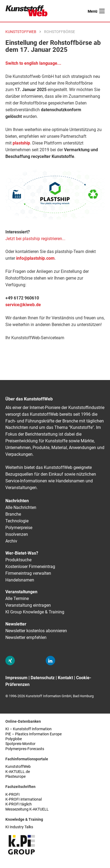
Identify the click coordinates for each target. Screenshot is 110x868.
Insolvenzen (17, 534)
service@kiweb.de (23, 305)
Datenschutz (43, 678)
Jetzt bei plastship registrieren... (35, 239)
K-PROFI (13, 795)
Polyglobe (14, 739)
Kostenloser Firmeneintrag (30, 567)
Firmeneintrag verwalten (28, 573)
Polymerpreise (19, 528)
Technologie (17, 521)
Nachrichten (17, 501)
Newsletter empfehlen (26, 637)
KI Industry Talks (19, 827)
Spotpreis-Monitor (20, 744)
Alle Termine (17, 598)
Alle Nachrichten (21, 507)
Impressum (16, 678)
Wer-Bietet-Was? (22, 553)
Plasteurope (15, 777)
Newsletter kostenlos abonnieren (36, 631)
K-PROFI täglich (19, 804)
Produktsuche (18, 560)
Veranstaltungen (21, 592)
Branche (13, 514)
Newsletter (16, 624)
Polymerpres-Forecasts (25, 749)
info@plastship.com (35, 258)
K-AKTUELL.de (18, 772)
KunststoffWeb (18, 767)
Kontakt (65, 678)
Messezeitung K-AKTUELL (27, 809)
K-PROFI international (24, 799)
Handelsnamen (20, 580)
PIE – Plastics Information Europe (33, 734)
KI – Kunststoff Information (29, 729)
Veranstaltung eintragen (28, 605)
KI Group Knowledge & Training (35, 612)
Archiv (11, 541)
